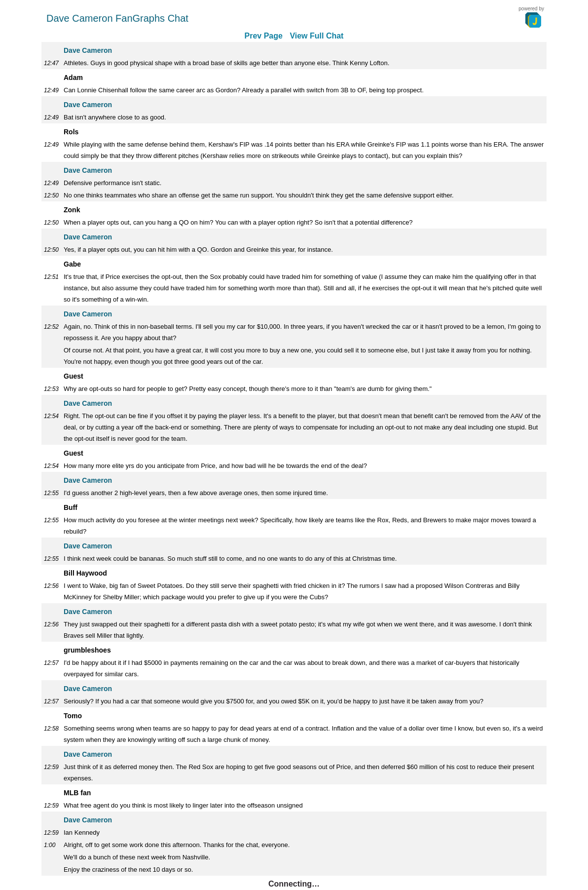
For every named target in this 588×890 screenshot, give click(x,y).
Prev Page (264, 36)
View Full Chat (316, 36)
